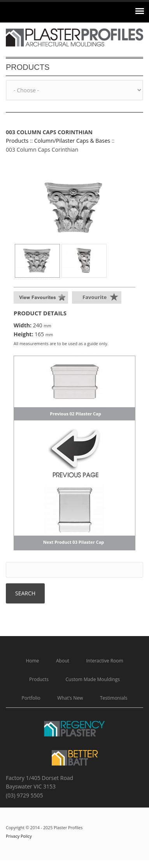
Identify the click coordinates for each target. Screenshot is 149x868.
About (63, 661)
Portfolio (31, 698)
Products (17, 141)
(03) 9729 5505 (25, 795)
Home (32, 661)
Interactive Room (104, 661)
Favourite (95, 297)
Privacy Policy (19, 836)
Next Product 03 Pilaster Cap (74, 542)
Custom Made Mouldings (93, 679)
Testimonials (114, 698)
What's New (70, 698)
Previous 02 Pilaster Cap (75, 414)
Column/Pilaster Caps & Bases (72, 141)
